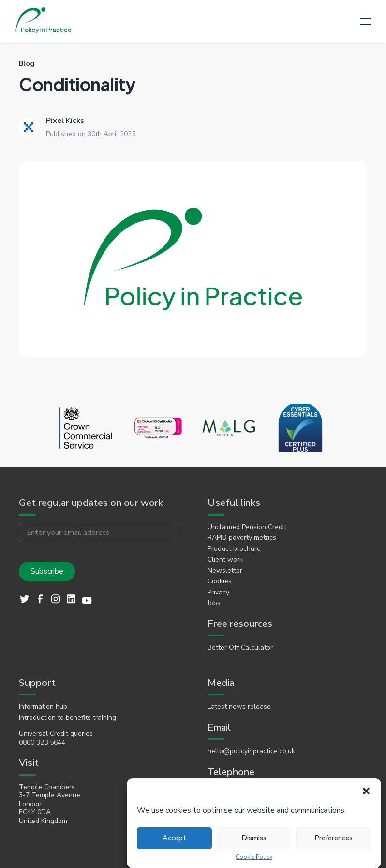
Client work (225, 560)
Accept (174, 838)
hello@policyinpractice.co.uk (251, 751)
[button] (366, 791)
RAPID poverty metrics (242, 538)
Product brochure (234, 549)
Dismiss (254, 838)
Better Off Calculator (240, 648)
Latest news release (239, 707)
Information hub (43, 707)
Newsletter (225, 571)
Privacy (218, 593)
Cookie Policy (254, 857)
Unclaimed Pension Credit (247, 527)
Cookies (220, 581)
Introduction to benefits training (67, 718)
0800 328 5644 (42, 743)
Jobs (214, 603)
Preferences (334, 838)
